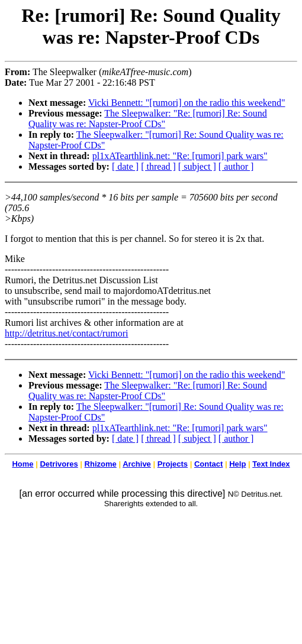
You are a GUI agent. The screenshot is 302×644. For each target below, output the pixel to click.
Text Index (271, 464)
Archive (137, 464)
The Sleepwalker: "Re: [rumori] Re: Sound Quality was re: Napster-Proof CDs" (148, 119)
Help (237, 464)
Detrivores (59, 464)
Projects (173, 464)
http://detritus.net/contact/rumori (66, 333)
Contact (208, 464)
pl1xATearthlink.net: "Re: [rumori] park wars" (180, 156)
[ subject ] (197, 166)
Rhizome (101, 464)
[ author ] (236, 166)
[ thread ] (158, 166)
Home (23, 464)
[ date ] (125, 166)
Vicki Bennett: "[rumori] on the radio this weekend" (187, 103)
